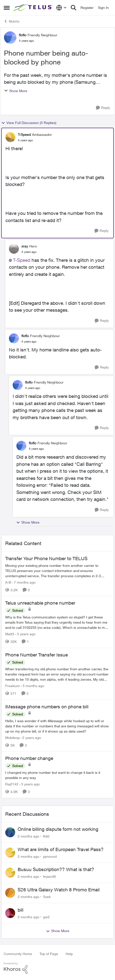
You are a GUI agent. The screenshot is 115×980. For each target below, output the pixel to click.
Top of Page (49, 954)
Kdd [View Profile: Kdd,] (46, 836)
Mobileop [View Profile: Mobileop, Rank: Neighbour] (12, 737)
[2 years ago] (31, 737)
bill (20, 910)
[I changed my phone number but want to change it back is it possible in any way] (57, 775)
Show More (16, 91)
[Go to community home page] (34, 8)
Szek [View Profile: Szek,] (47, 897)
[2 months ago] (28, 836)
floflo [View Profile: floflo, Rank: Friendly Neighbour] (23, 35)
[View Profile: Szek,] (10, 893)
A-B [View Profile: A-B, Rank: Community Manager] (8, 582)
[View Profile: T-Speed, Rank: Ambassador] (10, 137)
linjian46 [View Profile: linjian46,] (49, 876)
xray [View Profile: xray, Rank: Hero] (25, 246)
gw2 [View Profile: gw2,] (46, 917)
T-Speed (22, 260)
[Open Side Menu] (7, 8)
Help (69, 954)
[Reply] (103, 108)
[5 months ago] (33, 686)
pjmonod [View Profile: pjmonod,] (50, 856)
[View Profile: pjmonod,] (10, 853)
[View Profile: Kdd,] (10, 832)
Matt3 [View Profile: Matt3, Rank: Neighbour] (10, 634)
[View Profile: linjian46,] (10, 873)
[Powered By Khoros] (57, 968)
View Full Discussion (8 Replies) (29, 123)
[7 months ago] (24, 582)
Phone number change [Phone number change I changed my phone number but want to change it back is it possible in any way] (29, 758)
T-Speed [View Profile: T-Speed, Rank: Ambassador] (24, 134)
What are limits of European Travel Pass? (61, 849)
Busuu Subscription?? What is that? (56, 869)
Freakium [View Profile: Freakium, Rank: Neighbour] (13, 686)
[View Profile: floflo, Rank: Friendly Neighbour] (10, 38)
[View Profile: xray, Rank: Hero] (14, 249)
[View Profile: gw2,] (10, 913)
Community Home (18, 954)
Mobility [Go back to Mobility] (12, 21)
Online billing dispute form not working (58, 829)
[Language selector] (61, 8)
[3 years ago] (25, 634)
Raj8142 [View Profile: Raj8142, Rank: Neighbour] (12, 784)
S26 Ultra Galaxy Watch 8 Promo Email (59, 890)
